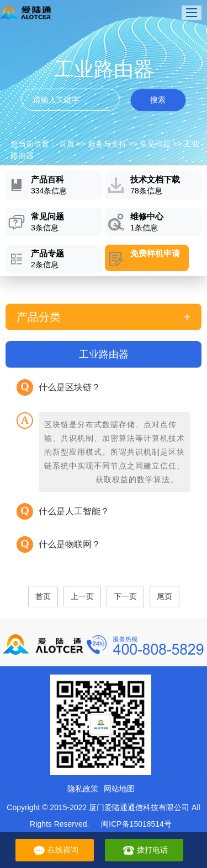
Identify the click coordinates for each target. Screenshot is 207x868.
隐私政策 (83, 789)
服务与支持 (107, 144)
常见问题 (155, 144)
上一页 (82, 596)
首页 (67, 144)
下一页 (125, 596)
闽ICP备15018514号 (136, 824)
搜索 (158, 100)
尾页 (164, 596)
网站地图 (119, 789)
